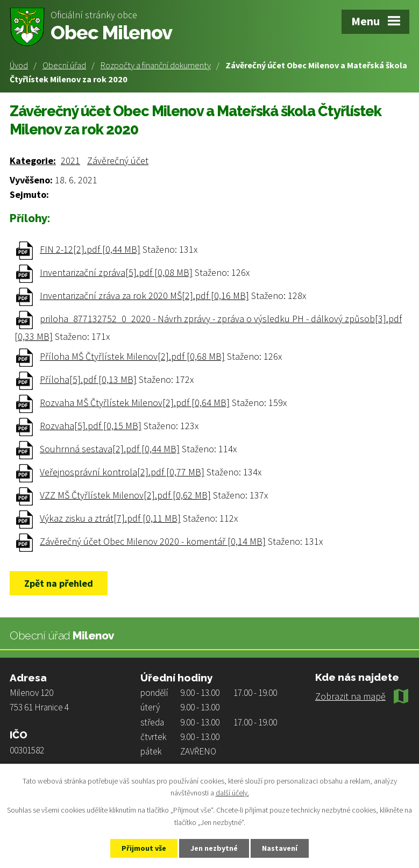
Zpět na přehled (59, 583)
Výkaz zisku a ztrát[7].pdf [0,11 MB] (110, 518)
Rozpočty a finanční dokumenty (156, 65)
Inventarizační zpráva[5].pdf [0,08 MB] (116, 272)
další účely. (232, 793)
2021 (70, 161)
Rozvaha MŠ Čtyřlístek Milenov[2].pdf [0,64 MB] (135, 403)
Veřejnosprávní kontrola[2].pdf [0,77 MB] (122, 472)
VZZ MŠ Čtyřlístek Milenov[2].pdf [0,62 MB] (125, 495)
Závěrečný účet (118, 161)
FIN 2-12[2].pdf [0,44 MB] (90, 249)
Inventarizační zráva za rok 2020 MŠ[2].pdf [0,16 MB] (144, 296)
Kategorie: (33, 161)
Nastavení (280, 848)
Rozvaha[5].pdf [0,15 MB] (91, 426)
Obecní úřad (64, 65)
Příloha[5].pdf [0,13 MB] (88, 379)
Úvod (19, 65)
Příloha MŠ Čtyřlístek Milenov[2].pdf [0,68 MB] (132, 356)
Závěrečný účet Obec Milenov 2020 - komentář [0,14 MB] (153, 541)
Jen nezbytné (214, 848)
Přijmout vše (144, 848)
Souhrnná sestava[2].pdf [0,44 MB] (110, 449)
